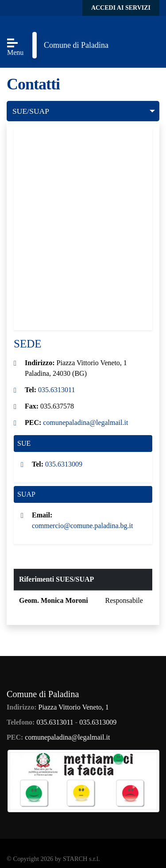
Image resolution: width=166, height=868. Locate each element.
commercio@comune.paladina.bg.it (82, 526)
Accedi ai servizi (121, 8)
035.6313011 (56, 390)
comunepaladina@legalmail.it (85, 422)
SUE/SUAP (31, 111)
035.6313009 (64, 464)
